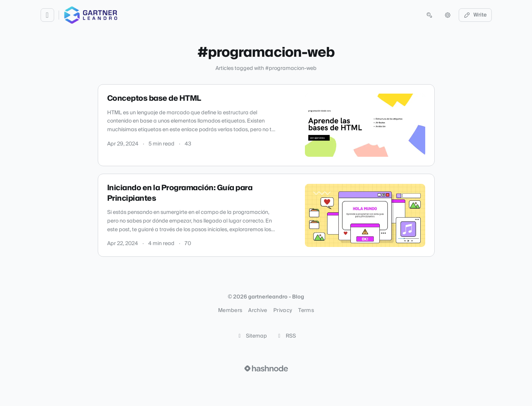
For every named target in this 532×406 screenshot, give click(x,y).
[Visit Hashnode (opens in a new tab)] (266, 368)
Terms (306, 311)
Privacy (283, 311)
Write (475, 15)
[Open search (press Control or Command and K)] (429, 15)
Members (230, 311)
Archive (258, 311)
